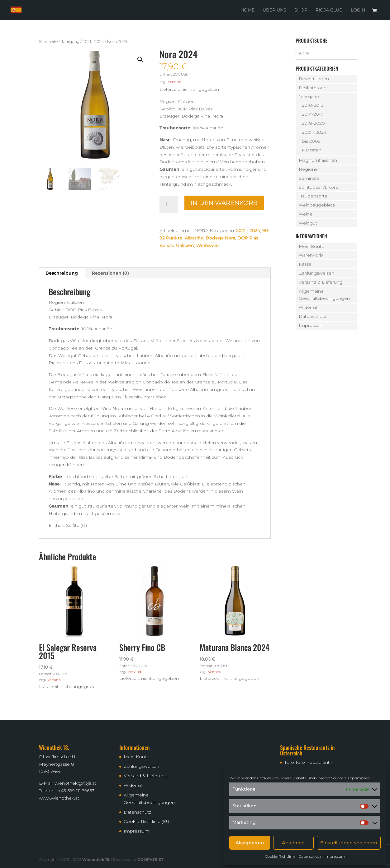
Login (358, 10)
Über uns (274, 10)
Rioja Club (329, 10)
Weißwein (208, 245)
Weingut (308, 223)
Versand (175, 82)
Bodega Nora (221, 238)
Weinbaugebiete (317, 205)
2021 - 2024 (93, 42)
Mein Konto (312, 246)
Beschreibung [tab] (62, 273)
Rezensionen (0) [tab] (110, 273)
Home (247, 10)
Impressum (335, 856)
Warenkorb (311, 255)
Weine (306, 214)
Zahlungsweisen (316, 273)
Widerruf (308, 307)
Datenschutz (310, 856)
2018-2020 (313, 123)
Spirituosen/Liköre (319, 187)
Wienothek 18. (96, 859)
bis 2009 (311, 141)
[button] (140, 59)
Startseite (48, 42)
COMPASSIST (150, 859)
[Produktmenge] (169, 204)
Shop (301, 10)
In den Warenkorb (224, 203)
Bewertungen (314, 79)
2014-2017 (312, 114)
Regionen (310, 169)
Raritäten (312, 150)
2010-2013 (313, 105)
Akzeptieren (250, 843)
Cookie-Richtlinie (280, 856)
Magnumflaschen (318, 160)
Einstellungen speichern (349, 843)
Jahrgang (70, 42)
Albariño (194, 238)
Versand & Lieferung (321, 282)
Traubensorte (313, 196)
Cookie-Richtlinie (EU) (147, 821)
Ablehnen (293, 843)
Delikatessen (313, 88)
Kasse (305, 264)
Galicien (185, 245)
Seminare (309, 178)
